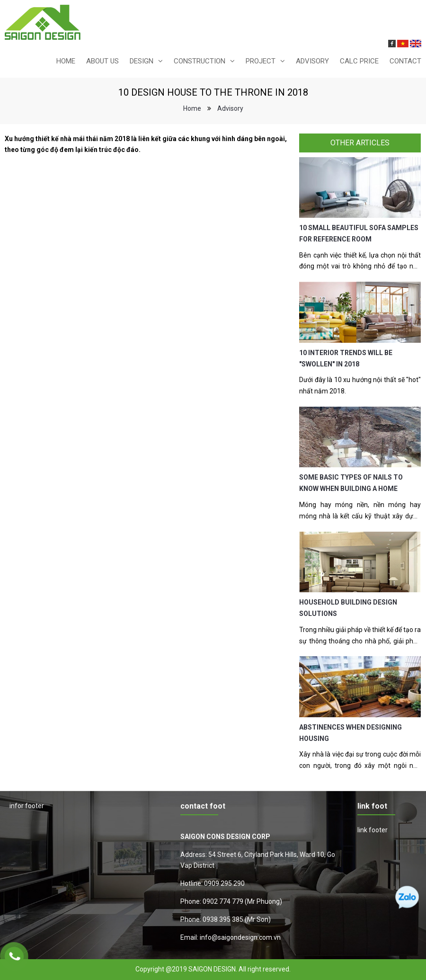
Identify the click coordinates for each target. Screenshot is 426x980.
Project (261, 61)
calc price (359, 61)
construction (200, 61)
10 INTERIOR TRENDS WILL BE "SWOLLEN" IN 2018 (346, 358)
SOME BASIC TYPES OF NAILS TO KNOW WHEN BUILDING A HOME (351, 483)
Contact (405, 61)
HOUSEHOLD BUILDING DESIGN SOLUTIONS (348, 608)
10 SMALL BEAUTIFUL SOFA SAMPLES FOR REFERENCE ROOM (359, 233)
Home (66, 61)
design (142, 61)
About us (102, 61)
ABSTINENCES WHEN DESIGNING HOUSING (351, 733)
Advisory (312, 61)
